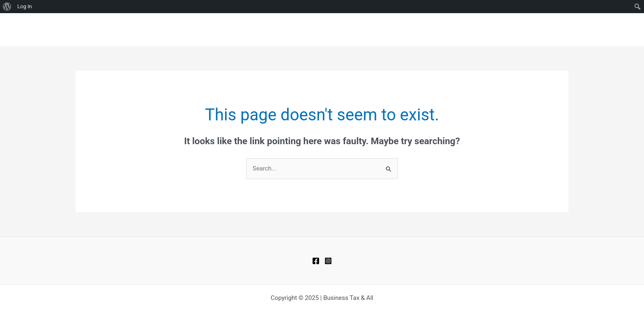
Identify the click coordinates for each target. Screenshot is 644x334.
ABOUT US (548, 30)
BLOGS (462, 30)
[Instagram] (328, 261)
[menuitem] (7, 7)
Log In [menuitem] (25, 6)
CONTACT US (503, 30)
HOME (432, 30)
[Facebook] (316, 261)
